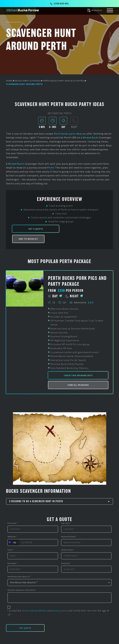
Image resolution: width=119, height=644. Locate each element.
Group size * (66, 563)
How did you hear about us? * (19, 577)
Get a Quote (35, 229)
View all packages (78, 385)
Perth (51, 168)
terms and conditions (34, 611)
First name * (13, 523)
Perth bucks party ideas (68, 134)
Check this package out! (78, 376)
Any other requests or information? (22, 590)
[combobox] (13, 543)
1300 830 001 (60, 3)
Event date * (12, 563)
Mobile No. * (12, 537)
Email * (11, 550)
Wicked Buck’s (16, 164)
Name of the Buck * (69, 537)
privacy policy (60, 611)
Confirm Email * (68, 550)
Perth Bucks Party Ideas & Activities (64, 81)
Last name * (66, 523)
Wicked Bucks (91, 137)
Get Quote (25, 628)
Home (9, 81)
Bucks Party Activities (28, 81)
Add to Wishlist (28, 239)
